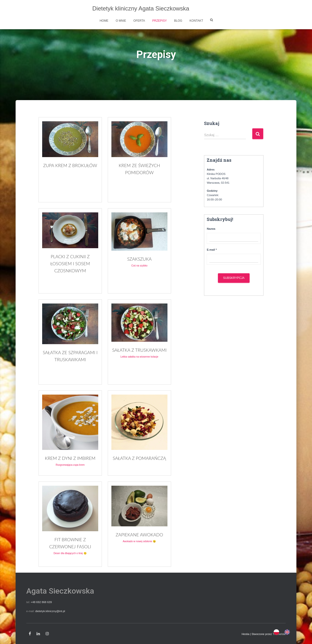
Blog (178, 21)
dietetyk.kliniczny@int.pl (50, 611)
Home (104, 21)
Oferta (139, 21)
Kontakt (196, 21)
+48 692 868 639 (41, 602)
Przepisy (160, 21)
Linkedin (38, 634)
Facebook (30, 634)
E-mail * (212, 250)
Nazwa (211, 229)
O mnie (121, 21)
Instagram (47, 634)
